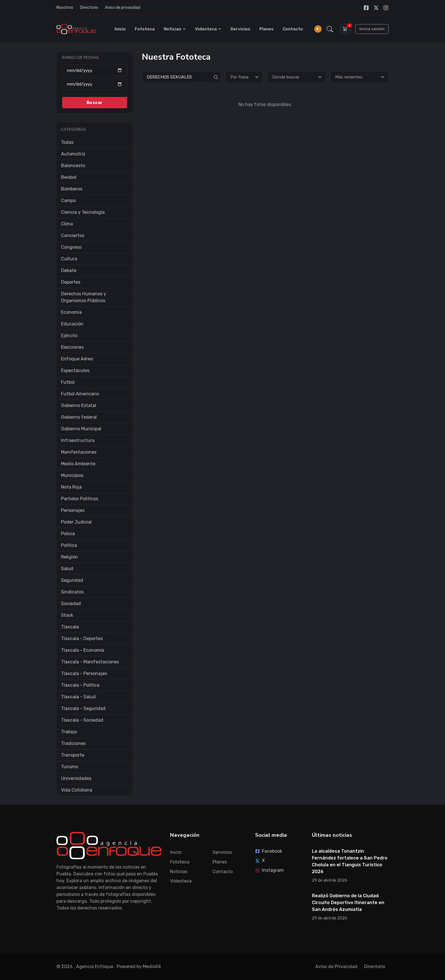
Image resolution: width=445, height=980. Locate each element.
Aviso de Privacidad (336, 966)
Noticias (175, 29)
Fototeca (145, 29)
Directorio (89, 8)
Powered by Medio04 (139, 966)
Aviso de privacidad (123, 8)
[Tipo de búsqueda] (244, 77)
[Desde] (95, 70)
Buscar (95, 102)
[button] (330, 29)
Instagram (269, 870)
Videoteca (208, 29)
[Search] (181, 77)
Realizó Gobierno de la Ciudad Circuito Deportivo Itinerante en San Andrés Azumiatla (348, 903)
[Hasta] (95, 84)
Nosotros (65, 8)
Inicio (120, 29)
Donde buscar (286, 77)
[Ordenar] (359, 77)
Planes (266, 29)
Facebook (269, 851)
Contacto (293, 29)
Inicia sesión (372, 29)
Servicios (240, 29)
